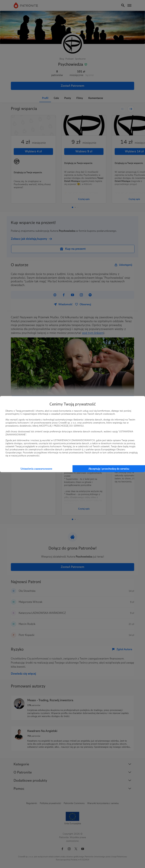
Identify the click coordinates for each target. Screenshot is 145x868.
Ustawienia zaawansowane (36, 469)
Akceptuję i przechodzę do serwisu (109, 469)
